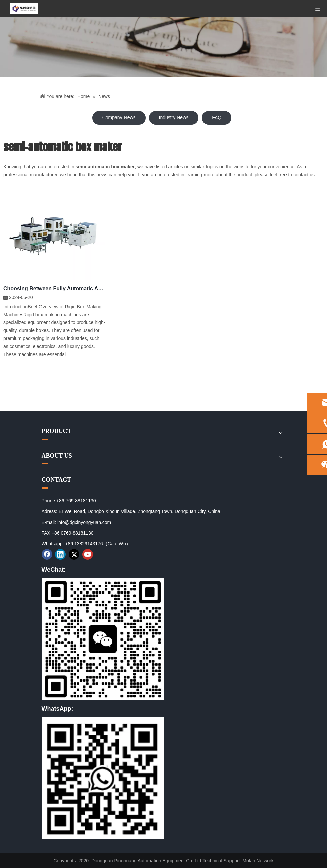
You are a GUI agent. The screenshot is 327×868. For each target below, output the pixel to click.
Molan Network (258, 861)
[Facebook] (47, 554)
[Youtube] (88, 554)
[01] (103, 639)
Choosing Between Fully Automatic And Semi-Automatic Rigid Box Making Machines (54, 288)
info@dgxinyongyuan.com (84, 522)
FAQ (217, 117)
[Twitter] (74, 554)
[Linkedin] (60, 554)
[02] (103, 778)
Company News (119, 117)
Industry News (174, 117)
